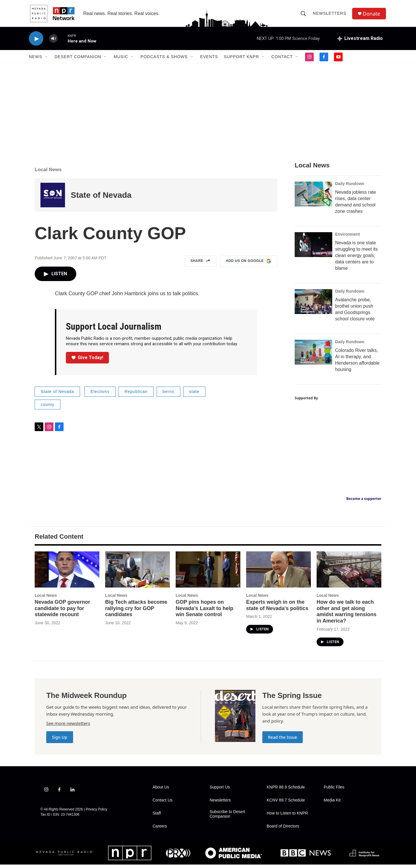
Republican (136, 395)
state (194, 395)
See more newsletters (68, 727)
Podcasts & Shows (164, 60)
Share (200, 265)
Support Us (220, 791)
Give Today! (88, 361)
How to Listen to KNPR (287, 817)
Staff (157, 817)
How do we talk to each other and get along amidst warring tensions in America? (347, 615)
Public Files (334, 791)
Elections (100, 395)
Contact (282, 60)
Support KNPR (242, 60)
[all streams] (360, 42)
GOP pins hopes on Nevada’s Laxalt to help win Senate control (204, 612)
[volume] (53, 42)
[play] (36, 42)
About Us (161, 791)
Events (209, 60)
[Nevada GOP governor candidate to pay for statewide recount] (67, 573)
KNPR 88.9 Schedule (286, 791)
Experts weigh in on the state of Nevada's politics (277, 608)
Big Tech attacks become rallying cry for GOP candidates (136, 612)
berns (168, 395)
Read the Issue (283, 741)
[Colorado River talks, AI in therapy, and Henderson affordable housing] (313, 356)
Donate (372, 15)
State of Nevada (101, 198)
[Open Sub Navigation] (47, 60)
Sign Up (60, 741)
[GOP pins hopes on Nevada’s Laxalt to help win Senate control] (208, 573)
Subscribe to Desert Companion (227, 818)
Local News (48, 173)
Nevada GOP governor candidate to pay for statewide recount (62, 612)
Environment (348, 238)
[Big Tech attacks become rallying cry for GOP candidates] (138, 573)
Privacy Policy (97, 813)
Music (121, 60)
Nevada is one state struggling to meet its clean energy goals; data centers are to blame (356, 259)
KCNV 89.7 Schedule (286, 804)
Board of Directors (283, 830)
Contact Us (162, 804)
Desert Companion (78, 60)
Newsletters (330, 15)
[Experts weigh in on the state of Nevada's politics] (278, 573)
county (48, 408)
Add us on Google (249, 265)
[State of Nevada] (53, 198)
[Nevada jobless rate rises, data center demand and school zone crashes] (313, 197)
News (36, 60)
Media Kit (332, 804)
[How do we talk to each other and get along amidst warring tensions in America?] (349, 573)
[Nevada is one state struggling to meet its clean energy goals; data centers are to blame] (313, 248)
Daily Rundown (350, 187)
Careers (160, 830)
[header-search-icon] (304, 15)
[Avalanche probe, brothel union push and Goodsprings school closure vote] (313, 305)
